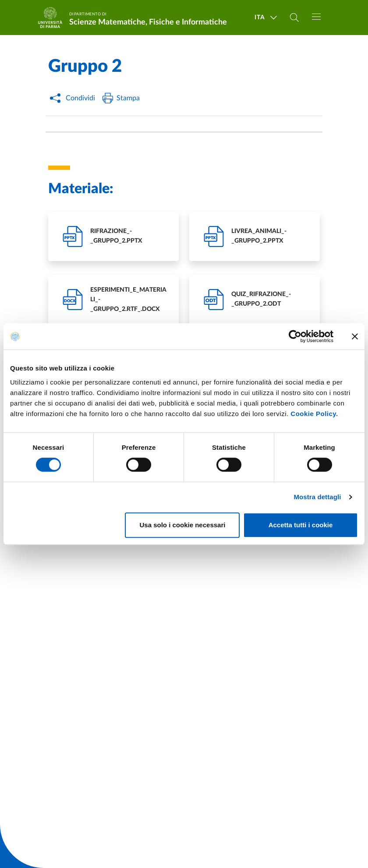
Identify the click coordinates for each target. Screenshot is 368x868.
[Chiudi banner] (355, 336)
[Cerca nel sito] (294, 18)
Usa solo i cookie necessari (183, 525)
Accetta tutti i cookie (301, 525)
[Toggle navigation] (316, 17)
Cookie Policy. (314, 414)
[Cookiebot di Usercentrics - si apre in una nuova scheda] (295, 336)
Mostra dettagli (317, 497)
